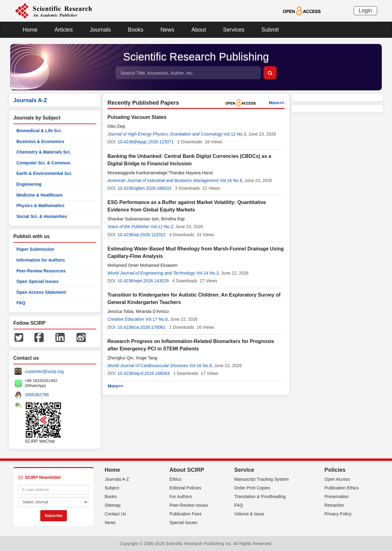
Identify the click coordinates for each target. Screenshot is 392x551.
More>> (277, 103)
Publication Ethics (342, 488)
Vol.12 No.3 (235, 134)
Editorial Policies (185, 488)
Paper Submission (35, 249)
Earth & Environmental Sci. (44, 173)
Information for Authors (41, 260)
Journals (100, 30)
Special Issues (183, 523)
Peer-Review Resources (41, 271)
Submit (270, 30)
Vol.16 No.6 (231, 180)
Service (244, 470)
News (167, 30)
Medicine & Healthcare (39, 195)
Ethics (175, 479)
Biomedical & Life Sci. (39, 131)
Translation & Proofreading (260, 497)
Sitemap (113, 505)
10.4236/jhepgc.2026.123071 (146, 142)
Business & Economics (40, 141)
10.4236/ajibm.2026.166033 (145, 188)
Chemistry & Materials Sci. (44, 152)
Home (30, 30)
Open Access (337, 479)
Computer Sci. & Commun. (44, 163)
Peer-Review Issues (189, 505)
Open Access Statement (41, 292)
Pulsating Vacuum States (137, 117)
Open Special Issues (37, 281)
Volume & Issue (249, 514)
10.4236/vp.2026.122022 (142, 235)
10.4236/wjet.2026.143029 (143, 281)
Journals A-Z (117, 479)
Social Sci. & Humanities (42, 216)
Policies (335, 470)
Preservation (337, 497)
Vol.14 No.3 (207, 273)
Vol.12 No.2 (162, 227)
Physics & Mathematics (41, 206)
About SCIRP (187, 470)
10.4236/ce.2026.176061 (142, 327)
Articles (64, 30)
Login (365, 11)
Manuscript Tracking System (262, 479)
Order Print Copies (252, 488)
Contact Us (115, 514)
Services (234, 30)
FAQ (21, 303)
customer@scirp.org (44, 371)
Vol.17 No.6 (156, 319)
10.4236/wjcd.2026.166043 (144, 373)
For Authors (181, 497)
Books (136, 30)
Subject (112, 488)
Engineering (29, 184)
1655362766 (37, 395)
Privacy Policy (338, 514)
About (199, 30)
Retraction (334, 505)
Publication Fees (185, 514)
